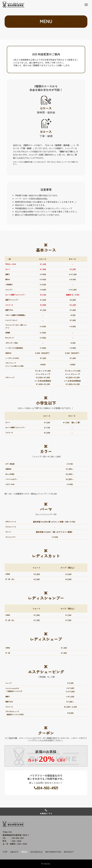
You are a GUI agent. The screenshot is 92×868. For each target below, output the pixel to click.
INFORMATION (53, 852)
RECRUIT (69, 852)
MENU (24, 852)
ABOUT (14, 852)
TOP (5, 852)
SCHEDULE (36, 852)
